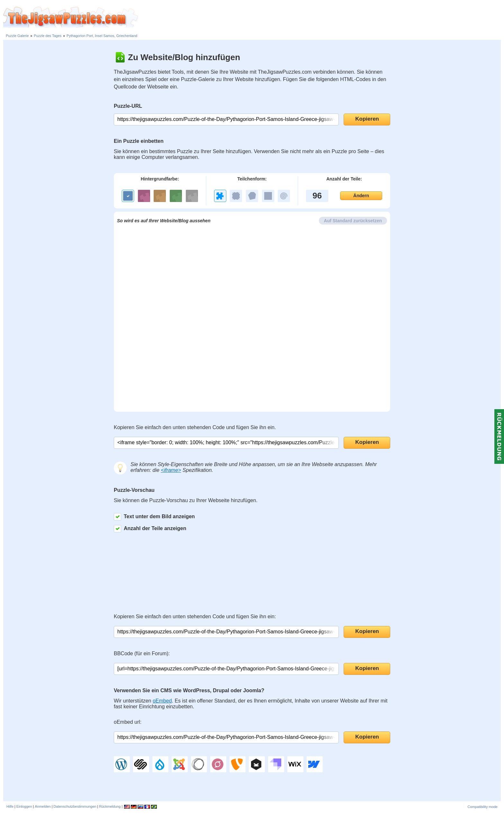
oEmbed (162, 701)
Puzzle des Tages (48, 36)
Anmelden (43, 806)
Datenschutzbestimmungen (75, 806)
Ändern (361, 196)
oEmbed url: (128, 722)
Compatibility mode (482, 807)
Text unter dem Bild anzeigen (154, 517)
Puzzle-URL (128, 106)
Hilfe (10, 806)
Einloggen (24, 806)
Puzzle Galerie (17, 36)
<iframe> (171, 470)
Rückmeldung (110, 806)
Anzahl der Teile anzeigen (150, 529)
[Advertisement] (321, 18)
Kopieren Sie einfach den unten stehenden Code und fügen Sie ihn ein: (195, 616)
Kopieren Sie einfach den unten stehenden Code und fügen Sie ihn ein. (195, 427)
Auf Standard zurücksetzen (353, 221)
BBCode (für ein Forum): (142, 653)
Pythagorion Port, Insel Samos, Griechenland (102, 36)
